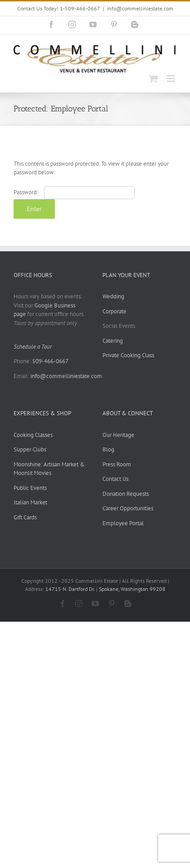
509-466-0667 (50, 361)
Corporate (114, 311)
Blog (108, 449)
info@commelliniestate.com (140, 8)
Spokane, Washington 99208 (132, 589)
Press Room (117, 464)
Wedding (113, 296)
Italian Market (30, 502)
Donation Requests (126, 494)
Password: (74, 192)
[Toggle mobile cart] (153, 79)
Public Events (30, 488)
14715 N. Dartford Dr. (71, 589)
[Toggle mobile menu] (172, 79)
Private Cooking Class (128, 355)
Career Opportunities (128, 508)
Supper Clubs (30, 449)
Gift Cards (25, 517)
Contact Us (115, 479)
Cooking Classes (33, 435)
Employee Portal (123, 523)
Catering (113, 341)
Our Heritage (118, 435)
